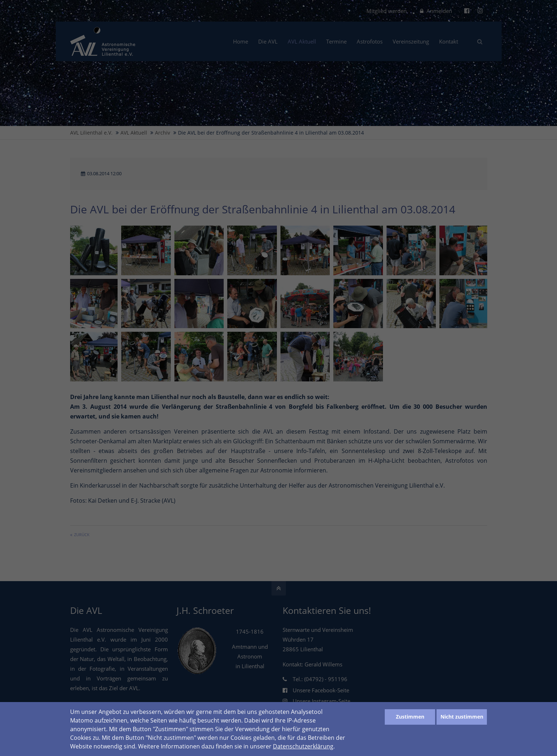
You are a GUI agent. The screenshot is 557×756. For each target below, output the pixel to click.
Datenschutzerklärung (303, 746)
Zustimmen (410, 717)
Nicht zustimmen (462, 717)
